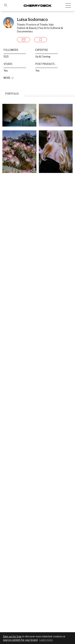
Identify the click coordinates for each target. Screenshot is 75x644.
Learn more (46, 640)
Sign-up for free (12, 636)
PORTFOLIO (12, 94)
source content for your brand (20, 640)
